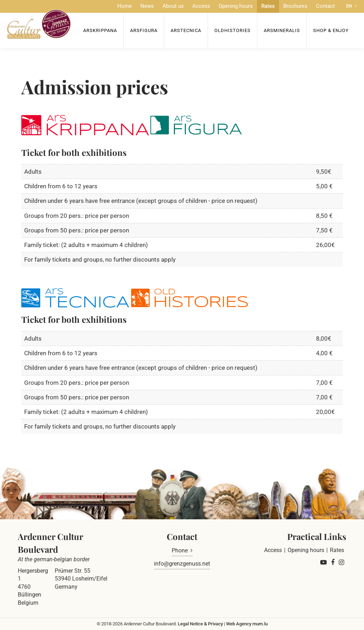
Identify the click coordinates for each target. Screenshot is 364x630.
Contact (325, 6)
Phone (180, 550)
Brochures (295, 6)
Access (201, 6)
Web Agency (239, 624)
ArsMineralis (282, 30)
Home (125, 6)
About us (173, 6)
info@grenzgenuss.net (182, 564)
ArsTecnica (186, 30)
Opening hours (236, 6)
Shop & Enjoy (331, 30)
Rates (268, 6)
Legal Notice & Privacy (200, 624)
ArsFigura (144, 30)
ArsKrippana (100, 30)
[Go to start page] (39, 24)
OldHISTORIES (232, 30)
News (147, 6)
